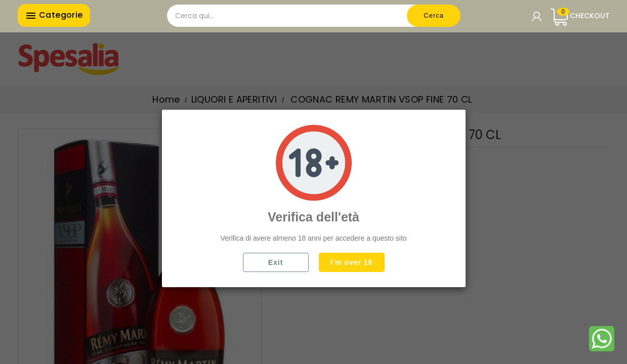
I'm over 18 (352, 262)
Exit (276, 262)
